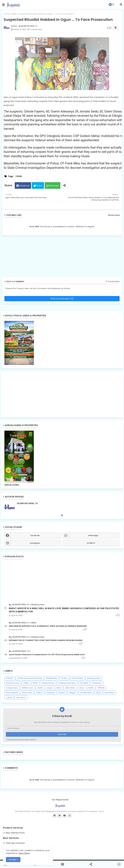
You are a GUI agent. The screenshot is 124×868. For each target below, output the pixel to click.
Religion (73, 693)
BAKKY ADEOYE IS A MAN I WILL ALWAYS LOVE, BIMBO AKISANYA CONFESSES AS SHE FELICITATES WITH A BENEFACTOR (64, 610)
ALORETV (91, 543)
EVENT (35, 683)
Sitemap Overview (15, 843)
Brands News (77, 678)
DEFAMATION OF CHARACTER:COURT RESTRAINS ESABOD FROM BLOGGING (46, 640)
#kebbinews (52, 678)
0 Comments (113, 282)
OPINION (101, 688)
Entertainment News (67, 683)
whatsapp (93, 535)
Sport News (110, 693)
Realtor (62, 693)
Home (7, 14)
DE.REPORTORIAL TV (27, 503)
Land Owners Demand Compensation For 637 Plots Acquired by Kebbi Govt (47, 655)
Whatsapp (54, 186)
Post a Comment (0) (62, 299)
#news (64, 678)
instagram (35, 543)
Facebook (25, 186)
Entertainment (48, 683)
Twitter (39, 186)
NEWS (91, 688)
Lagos (50, 688)
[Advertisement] (25, 257)
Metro (59, 688)
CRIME (14, 14)
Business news (13, 683)
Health (40, 688)
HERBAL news (28, 688)
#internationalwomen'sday (30, 678)
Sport (98, 693)
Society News (86, 693)
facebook (35, 535)
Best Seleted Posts (15, 833)
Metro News (70, 688)
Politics (39, 693)
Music (82, 688)
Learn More (24, 853)
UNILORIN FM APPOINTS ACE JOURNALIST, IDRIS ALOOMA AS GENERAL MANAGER (48, 626)
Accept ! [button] (13, 859)
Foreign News (12, 688)
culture (9, 697)
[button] (121, 4)
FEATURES (84, 683)
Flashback (97, 683)
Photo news (27, 693)
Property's (51, 693)
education (21, 697)
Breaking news (94, 678)
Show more (114, 215)
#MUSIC (10, 678)
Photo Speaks (12, 693)
